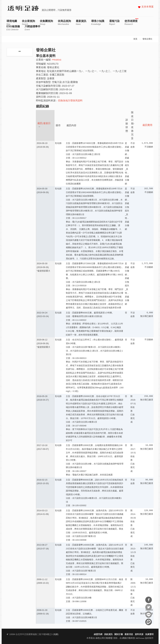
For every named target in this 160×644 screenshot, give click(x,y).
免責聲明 (149, 634)
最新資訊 (81, 22)
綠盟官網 (98, 634)
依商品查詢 (64, 22)
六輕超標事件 (33, 28)
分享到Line (149, 615)
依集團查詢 (46, 22)
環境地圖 (12, 22)
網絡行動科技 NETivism (133, 638)
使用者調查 (131, 22)
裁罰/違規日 (44, 125)
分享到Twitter (149, 607)
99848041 (57, 60)
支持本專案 (147, 7)
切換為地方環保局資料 (70, 101)
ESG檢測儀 (13, 28)
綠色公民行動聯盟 (104, 638)
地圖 (56, 634)
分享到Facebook (149, 600)
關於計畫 (119, 634)
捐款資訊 (108, 634)
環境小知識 (98, 22)
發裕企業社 (147, 39)
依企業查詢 (28, 22)
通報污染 (114, 22)
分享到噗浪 (149, 622)
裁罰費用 (147, 125)
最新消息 (129, 634)
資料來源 (139, 634)
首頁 (135, 39)
